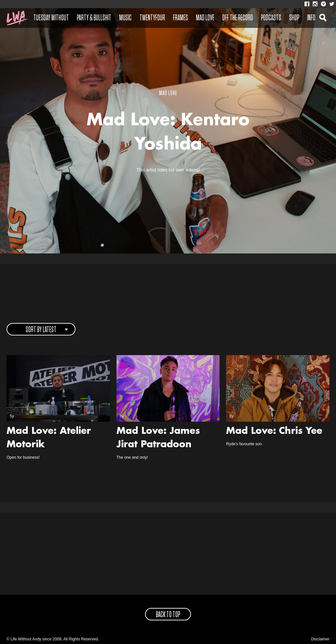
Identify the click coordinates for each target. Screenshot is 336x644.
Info (311, 18)
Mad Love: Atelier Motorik (49, 438)
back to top (168, 615)
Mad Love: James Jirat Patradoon (158, 438)
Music (125, 18)
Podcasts (271, 18)
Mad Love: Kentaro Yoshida (168, 133)
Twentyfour (152, 18)
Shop (294, 18)
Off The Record (238, 18)
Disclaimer (320, 639)
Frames (180, 18)
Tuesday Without (51, 18)
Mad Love (205, 18)
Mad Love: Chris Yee (274, 432)
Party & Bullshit (94, 18)
